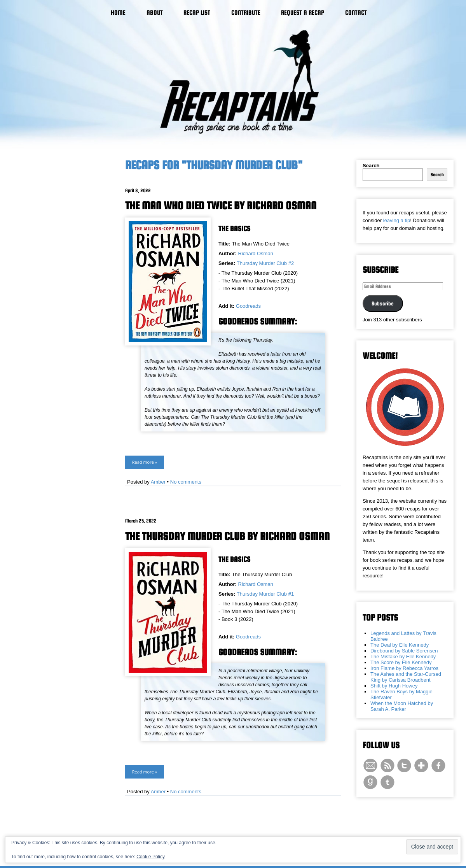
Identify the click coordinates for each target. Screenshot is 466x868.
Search (371, 166)
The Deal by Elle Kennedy (400, 645)
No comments (186, 482)
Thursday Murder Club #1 (265, 594)
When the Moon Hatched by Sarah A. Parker (402, 706)
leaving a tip (397, 220)
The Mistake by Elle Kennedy (403, 657)
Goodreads (248, 306)
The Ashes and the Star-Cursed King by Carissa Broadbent (406, 677)
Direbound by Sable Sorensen (404, 651)
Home (118, 13)
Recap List (197, 13)
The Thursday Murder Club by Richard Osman (227, 536)
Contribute (246, 13)
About (155, 13)
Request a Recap (303, 13)
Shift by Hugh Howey (394, 686)
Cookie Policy (151, 857)
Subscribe (383, 303)
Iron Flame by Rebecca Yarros (404, 668)
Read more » (145, 462)
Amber (158, 482)
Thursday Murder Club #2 (265, 263)
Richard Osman (256, 253)
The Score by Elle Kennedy (401, 662)
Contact (356, 13)
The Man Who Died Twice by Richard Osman (221, 205)
